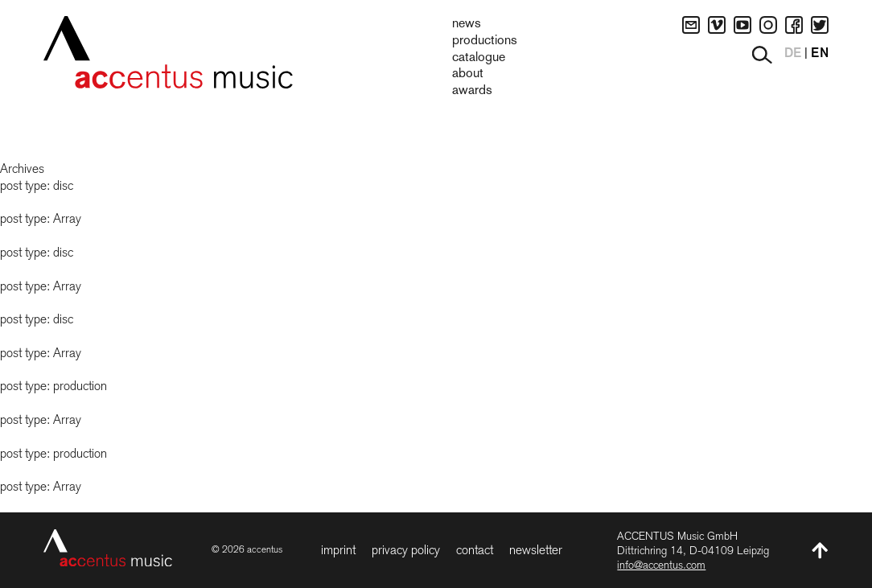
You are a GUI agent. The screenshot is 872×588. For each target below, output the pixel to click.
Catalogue (479, 58)
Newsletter (536, 550)
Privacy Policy (406, 550)
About (468, 74)
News (467, 24)
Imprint (338, 550)
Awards (472, 91)
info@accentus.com (661, 565)
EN (820, 54)
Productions (485, 41)
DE (793, 54)
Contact (475, 550)
